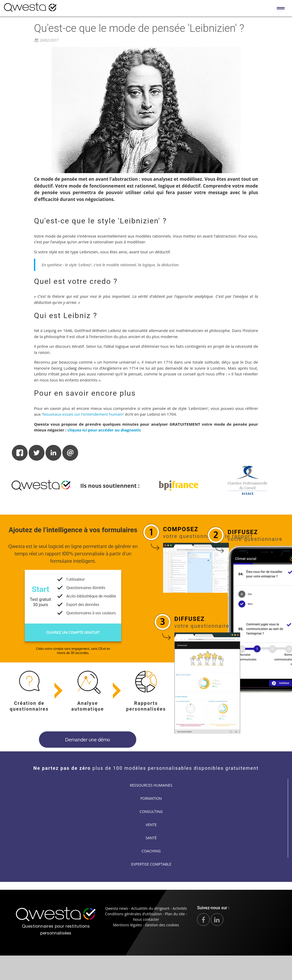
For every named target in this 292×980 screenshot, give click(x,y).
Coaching (151, 851)
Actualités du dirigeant (150, 908)
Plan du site (175, 914)
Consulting (151, 811)
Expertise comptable (151, 864)
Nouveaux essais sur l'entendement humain (83, 414)
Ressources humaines (151, 785)
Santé (151, 838)
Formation (151, 798)
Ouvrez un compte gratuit (73, 632)
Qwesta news (117, 908)
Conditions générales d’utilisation (133, 914)
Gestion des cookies (162, 925)
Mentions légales (127, 925)
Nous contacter (146, 919)
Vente (151, 825)
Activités (180, 908)
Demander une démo (88, 740)
